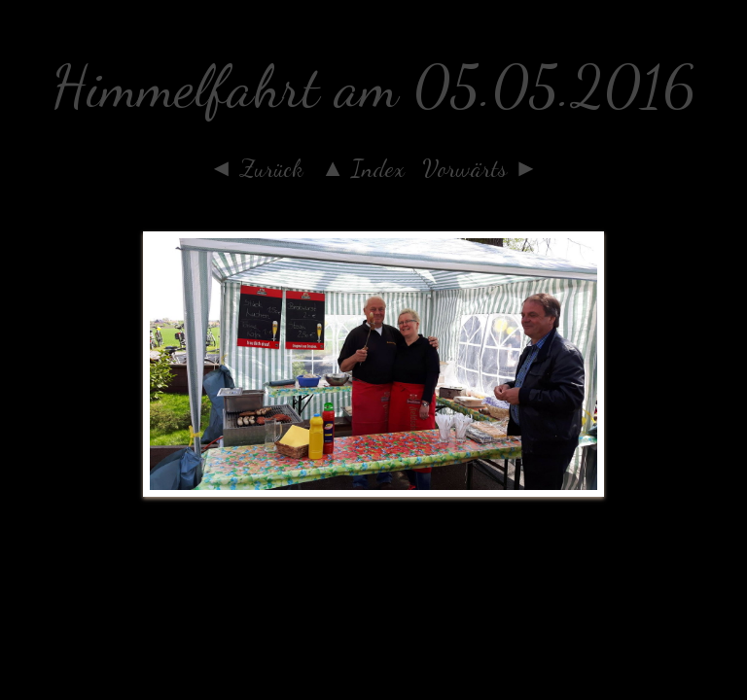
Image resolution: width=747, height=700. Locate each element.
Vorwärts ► (480, 168)
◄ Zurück (256, 168)
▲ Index (363, 168)
